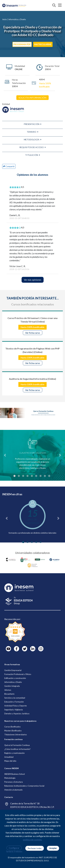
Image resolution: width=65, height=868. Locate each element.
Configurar (14, 848)
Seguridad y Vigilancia (14, 710)
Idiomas (8, 690)
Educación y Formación (14, 702)
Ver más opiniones (33, 280)
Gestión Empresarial (13, 670)
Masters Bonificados (13, 731)
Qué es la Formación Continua (17, 745)
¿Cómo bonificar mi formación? (17, 749)
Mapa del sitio (10, 761)
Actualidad (9, 757)
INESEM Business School (15, 774)
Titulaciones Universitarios (16, 735)
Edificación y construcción (15, 678)
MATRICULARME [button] (43, 44)
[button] (32, 124)
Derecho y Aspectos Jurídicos (17, 714)
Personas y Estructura (14, 782)
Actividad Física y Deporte (15, 706)
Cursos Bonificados (12, 727)
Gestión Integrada (12, 686)
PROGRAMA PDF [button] (22, 44)
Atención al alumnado (13, 790)
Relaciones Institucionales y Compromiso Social (24, 786)
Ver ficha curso (33, 333)
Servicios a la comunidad (15, 698)
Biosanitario (9, 694)
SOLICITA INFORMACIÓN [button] (32, 98)
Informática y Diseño (17, 19)
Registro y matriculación (14, 753)
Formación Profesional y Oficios (18, 674)
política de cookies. (33, 840)
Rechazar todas (35, 848)
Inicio (5, 19)
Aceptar (53, 848)
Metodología (10, 778)
